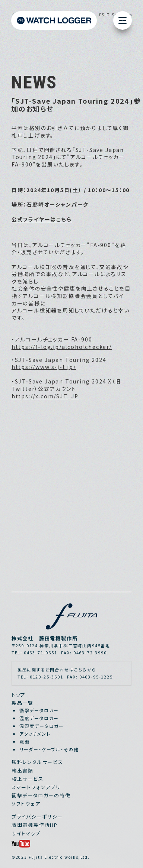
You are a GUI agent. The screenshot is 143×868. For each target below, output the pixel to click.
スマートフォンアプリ (36, 787)
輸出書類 (23, 770)
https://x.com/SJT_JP (45, 396)
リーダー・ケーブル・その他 (49, 749)
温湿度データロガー (42, 726)
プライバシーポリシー (37, 817)
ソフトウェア (26, 804)
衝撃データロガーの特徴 (41, 795)
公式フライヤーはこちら (42, 219)
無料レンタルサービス (37, 762)
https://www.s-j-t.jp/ (44, 367)
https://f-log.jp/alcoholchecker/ (62, 347)
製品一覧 (23, 703)
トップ (18, 695)
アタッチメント (35, 734)
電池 (25, 741)
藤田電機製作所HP (35, 825)
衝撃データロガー (39, 710)
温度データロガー (39, 718)
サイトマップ (26, 833)
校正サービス (28, 779)
